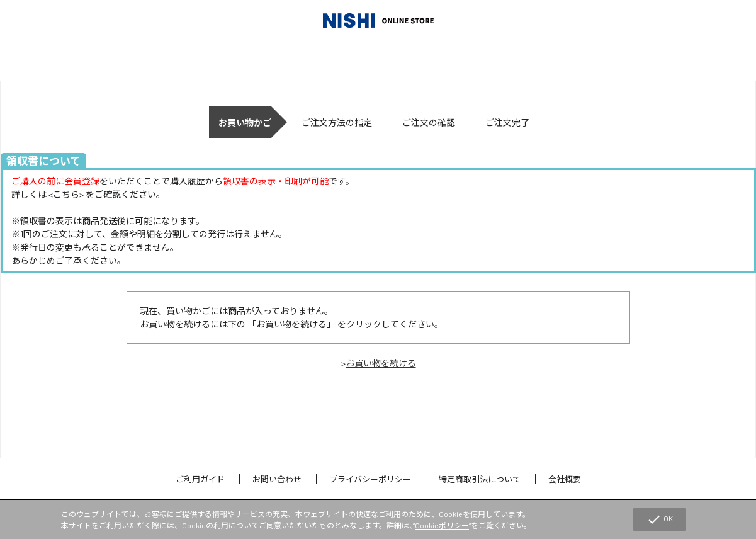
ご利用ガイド (200, 479)
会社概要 (565, 479)
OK (660, 519)
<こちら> (66, 194)
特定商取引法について (480, 479)
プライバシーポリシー (370, 479)
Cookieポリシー (442, 525)
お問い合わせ (277, 479)
